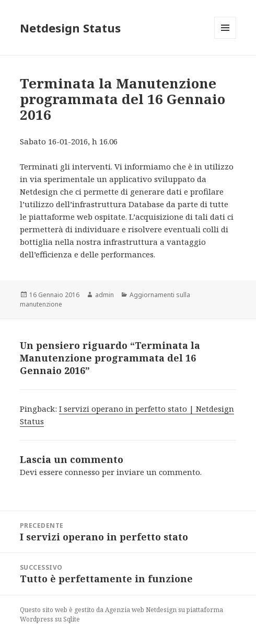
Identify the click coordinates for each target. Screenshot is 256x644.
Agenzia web (125, 610)
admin (104, 295)
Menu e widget (225, 38)
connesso (82, 472)
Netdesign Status (70, 28)
